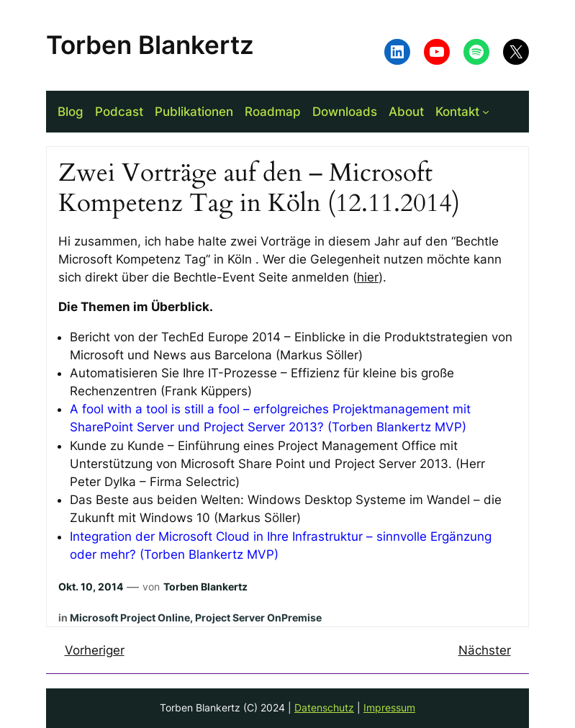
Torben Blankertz (150, 45)
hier (368, 277)
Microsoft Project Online (130, 617)
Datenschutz (324, 707)
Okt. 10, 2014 (91, 587)
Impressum (389, 707)
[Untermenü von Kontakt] (486, 112)
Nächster (485, 650)
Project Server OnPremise (258, 617)
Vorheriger (95, 650)
